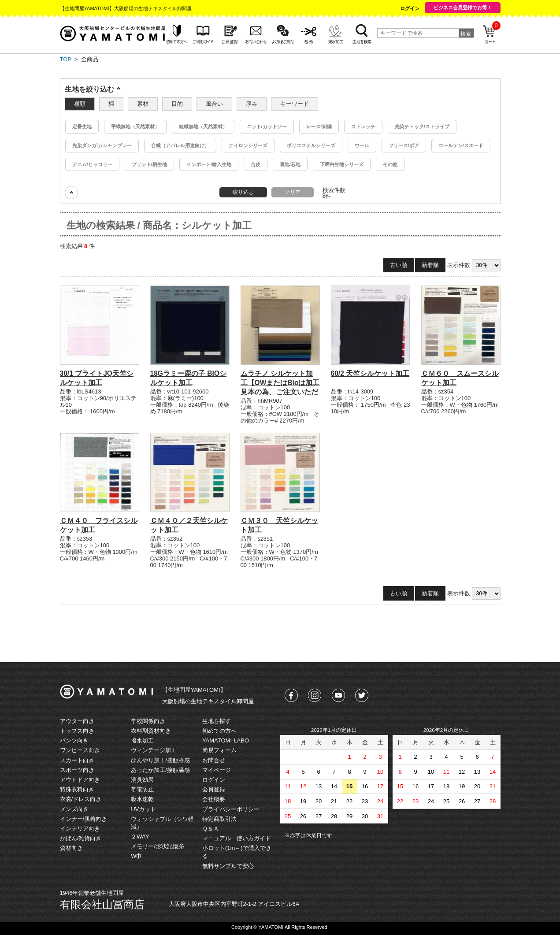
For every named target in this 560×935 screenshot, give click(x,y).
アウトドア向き (80, 780)
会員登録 (214, 789)
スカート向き (77, 760)
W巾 (136, 856)
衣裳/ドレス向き (81, 799)
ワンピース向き (80, 750)
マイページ (217, 770)
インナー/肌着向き (84, 819)
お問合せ (214, 760)
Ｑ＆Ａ (211, 829)
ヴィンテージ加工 (154, 750)
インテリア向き (80, 829)
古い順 (399, 265)
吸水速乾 (142, 799)
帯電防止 (142, 789)
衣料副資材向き (151, 731)
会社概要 (214, 799)
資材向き (71, 848)
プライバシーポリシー (231, 809)
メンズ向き (74, 809)
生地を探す (217, 721)
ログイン (410, 8)
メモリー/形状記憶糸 (158, 846)
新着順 (430, 265)
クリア (293, 192)
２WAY (140, 837)
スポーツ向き (77, 770)
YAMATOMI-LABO (226, 740)
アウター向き (77, 721)
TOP (66, 59)
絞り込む (243, 192)
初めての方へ (219, 731)
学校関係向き (148, 721)
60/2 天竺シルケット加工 (370, 373)
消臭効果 (142, 780)
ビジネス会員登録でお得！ (463, 7)
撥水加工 (142, 740)
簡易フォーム (219, 750)
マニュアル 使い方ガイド (237, 838)
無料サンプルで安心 (228, 866)
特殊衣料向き (77, 789)
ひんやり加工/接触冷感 (160, 760)
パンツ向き (74, 740)
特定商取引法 (219, 819)
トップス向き (77, 731)
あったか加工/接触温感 (160, 770)
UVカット (143, 809)
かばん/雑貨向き (81, 838)
